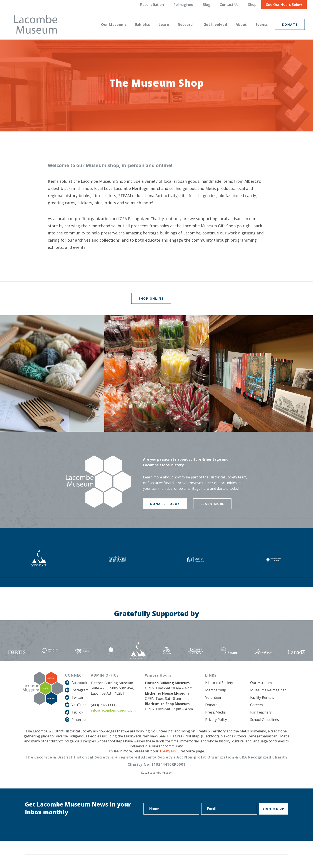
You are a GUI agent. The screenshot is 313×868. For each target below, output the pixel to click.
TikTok (77, 712)
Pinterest (79, 720)
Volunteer (213, 697)
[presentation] (255, 827)
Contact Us (229, 5)
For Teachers (261, 712)
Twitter (77, 697)
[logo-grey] (36, 24)
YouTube (79, 705)
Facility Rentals (262, 697)
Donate (211, 705)
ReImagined (183, 5)
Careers (257, 705)
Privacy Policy (216, 720)
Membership (216, 690)
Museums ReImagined (268, 690)
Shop (252, 5)
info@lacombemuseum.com (113, 710)
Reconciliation (152, 5)
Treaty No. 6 (169, 751)
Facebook (79, 683)
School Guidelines (265, 720)
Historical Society (219, 683)
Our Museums (262, 683)
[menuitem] (114, 24)
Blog (206, 5)
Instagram (80, 690)
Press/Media (215, 712)
